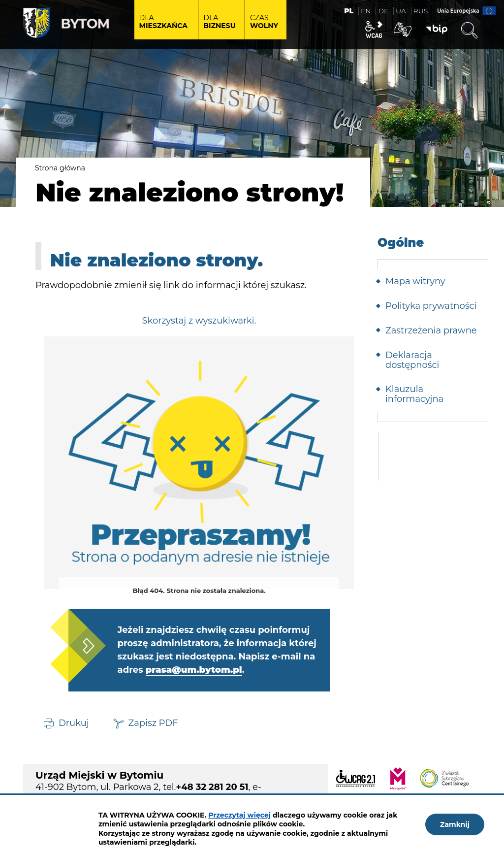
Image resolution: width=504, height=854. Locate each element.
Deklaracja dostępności (412, 360)
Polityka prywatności (431, 306)
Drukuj (74, 723)
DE (383, 11)
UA (401, 11)
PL (349, 11)
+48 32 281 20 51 (212, 787)
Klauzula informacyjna (414, 394)
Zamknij (455, 824)
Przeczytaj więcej (239, 815)
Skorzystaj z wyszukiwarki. (199, 321)
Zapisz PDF (153, 723)
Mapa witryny (415, 281)
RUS (421, 11)
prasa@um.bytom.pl (194, 670)
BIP (437, 30)
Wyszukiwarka (469, 31)
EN (366, 11)
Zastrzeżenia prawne (431, 330)
